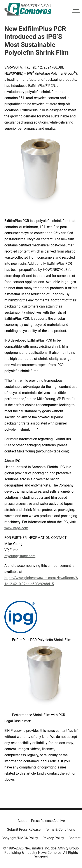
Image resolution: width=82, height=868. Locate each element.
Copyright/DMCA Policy (20, 838)
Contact (74, 838)
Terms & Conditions (60, 829)
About (22, 821)
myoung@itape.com (20, 556)
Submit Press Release (24, 829)
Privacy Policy (53, 838)
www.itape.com (16, 528)
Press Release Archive (48, 821)
